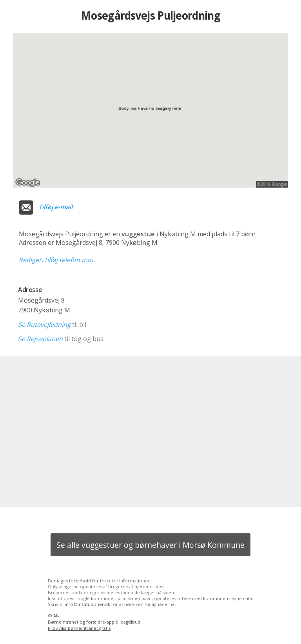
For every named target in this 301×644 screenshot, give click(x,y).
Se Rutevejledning (44, 325)
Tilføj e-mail (55, 207)
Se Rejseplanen (40, 339)
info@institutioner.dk (87, 604)
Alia (57, 616)
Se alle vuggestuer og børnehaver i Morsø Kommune (150, 545)
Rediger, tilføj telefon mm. (57, 260)
